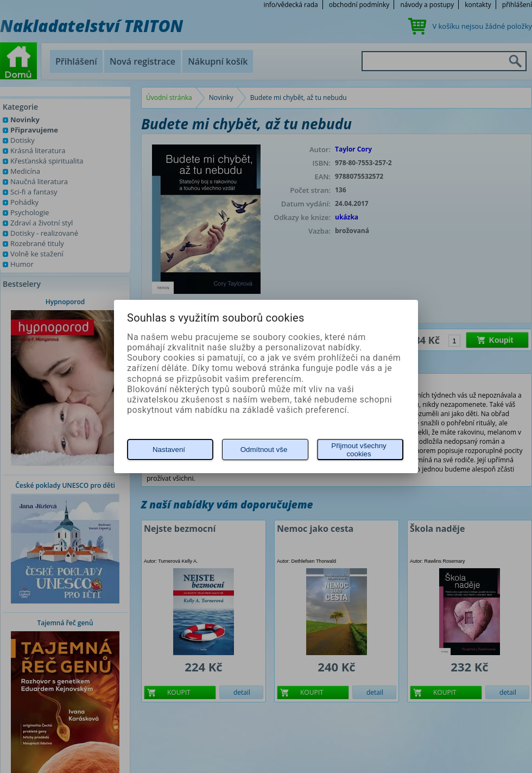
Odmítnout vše (264, 450)
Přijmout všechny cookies (359, 450)
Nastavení (169, 450)
